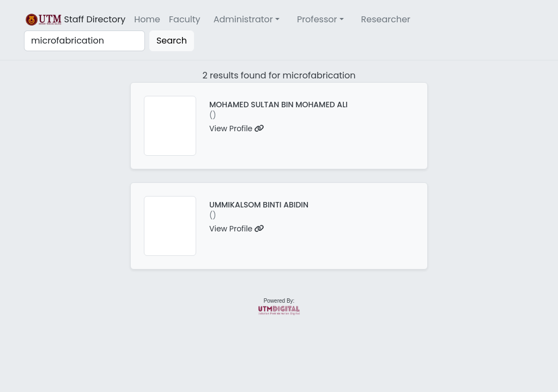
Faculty (185, 19)
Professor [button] (317, 19)
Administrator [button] (243, 19)
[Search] (84, 41)
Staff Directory (75, 20)
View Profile (237, 128)
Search (172, 41)
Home (147, 19)
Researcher (386, 19)
